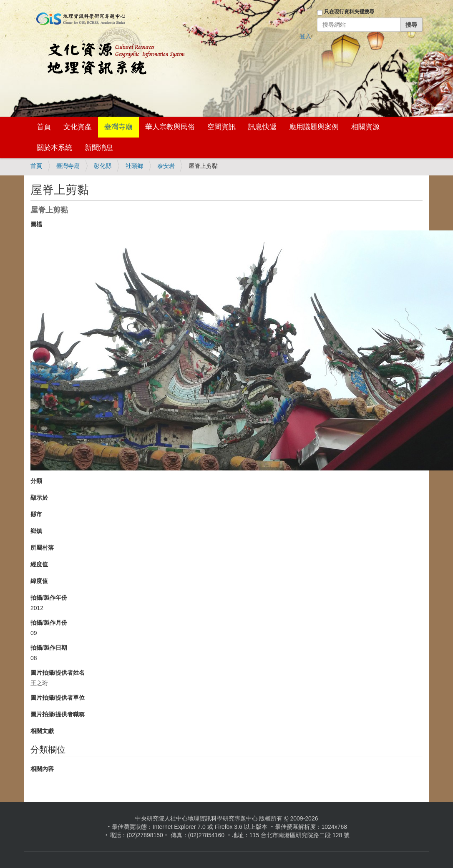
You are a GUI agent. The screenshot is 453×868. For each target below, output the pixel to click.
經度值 (39, 564)
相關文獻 (42, 731)
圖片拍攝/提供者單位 (58, 698)
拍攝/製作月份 (49, 623)
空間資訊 (221, 127)
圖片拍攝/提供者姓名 (58, 673)
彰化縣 (103, 166)
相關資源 (365, 127)
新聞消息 (99, 148)
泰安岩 (166, 166)
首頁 (44, 127)
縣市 (36, 514)
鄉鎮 (36, 531)
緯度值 (39, 581)
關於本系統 (54, 148)
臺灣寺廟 (118, 127)
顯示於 (39, 498)
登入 (305, 36)
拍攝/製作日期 (49, 648)
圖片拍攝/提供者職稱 (58, 714)
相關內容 (42, 769)
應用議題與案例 (314, 127)
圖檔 (36, 224)
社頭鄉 (134, 166)
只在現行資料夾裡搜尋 (349, 12)
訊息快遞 (262, 127)
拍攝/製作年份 (49, 598)
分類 (36, 481)
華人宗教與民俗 (170, 127)
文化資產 (78, 127)
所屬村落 (42, 548)
